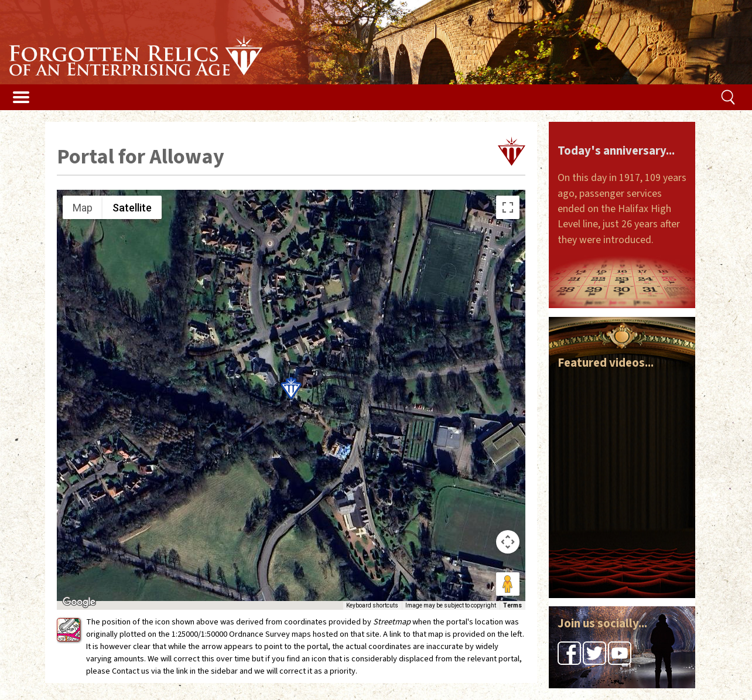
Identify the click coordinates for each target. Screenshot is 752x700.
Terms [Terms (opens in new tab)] (512, 605)
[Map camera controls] (508, 542)
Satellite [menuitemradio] (132, 208)
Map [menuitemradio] (83, 208)
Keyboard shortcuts (372, 605)
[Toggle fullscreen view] (508, 207)
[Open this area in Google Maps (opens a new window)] (79, 602)
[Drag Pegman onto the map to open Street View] (508, 584)
